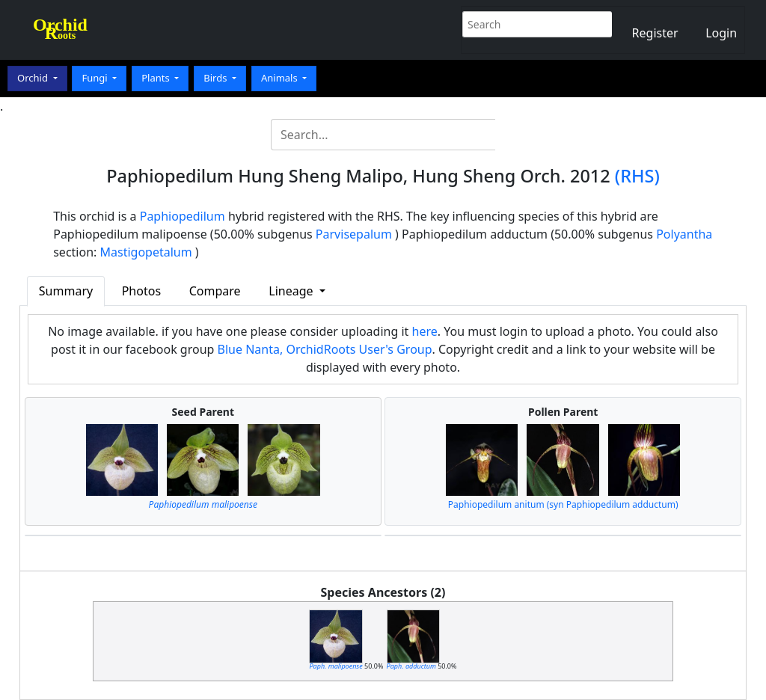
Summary (66, 291)
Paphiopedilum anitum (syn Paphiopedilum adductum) (563, 504)
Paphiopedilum (183, 216)
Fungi (96, 78)
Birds (217, 78)
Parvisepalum (354, 234)
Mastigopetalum (146, 252)
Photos (141, 291)
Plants (157, 78)
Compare (215, 291)
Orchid (34, 78)
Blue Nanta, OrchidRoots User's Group (325, 349)
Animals (281, 78)
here (425, 331)
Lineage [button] (292, 291)
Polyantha (684, 234)
